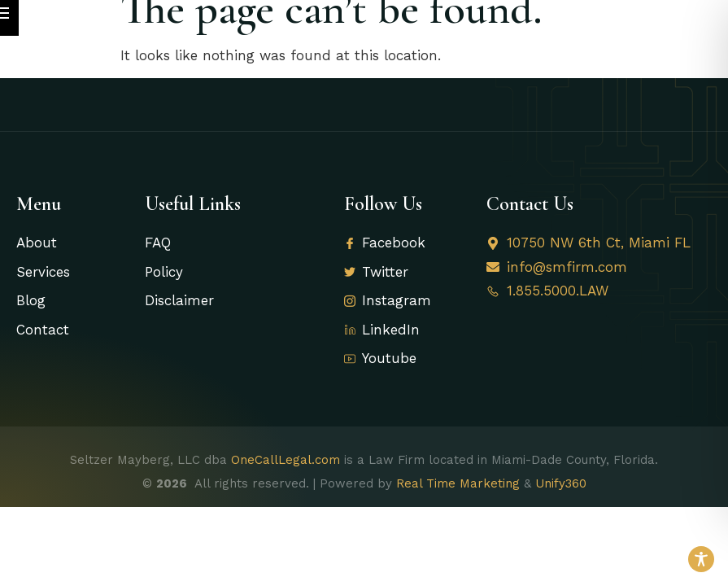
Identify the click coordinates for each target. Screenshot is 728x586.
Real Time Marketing (458, 501)
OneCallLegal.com (286, 478)
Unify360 (561, 501)
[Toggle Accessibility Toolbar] (701, 559)
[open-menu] (700, 28)
